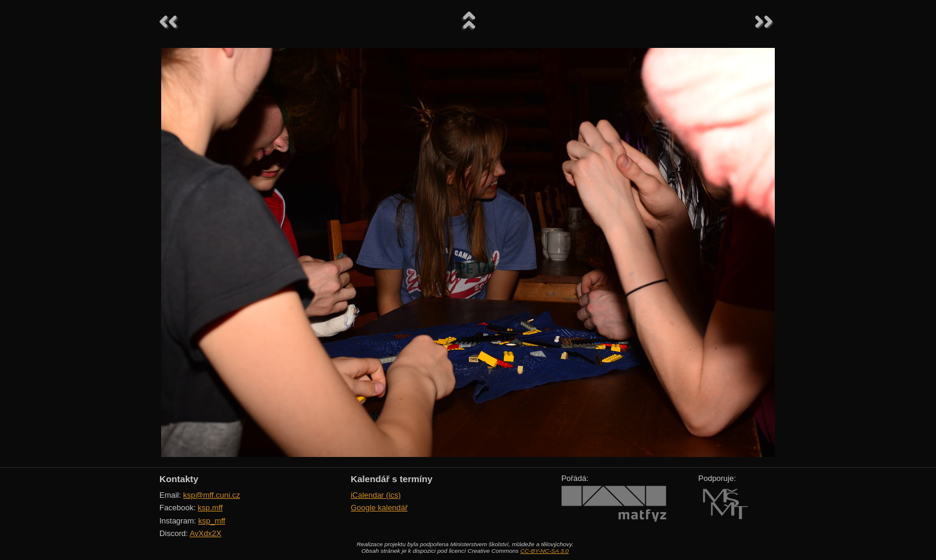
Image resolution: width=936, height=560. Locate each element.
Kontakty (179, 479)
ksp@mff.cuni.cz (212, 495)
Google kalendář (379, 508)
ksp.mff (210, 508)
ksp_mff (212, 521)
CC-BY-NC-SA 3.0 (544, 551)
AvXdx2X (205, 533)
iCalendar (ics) (376, 495)
